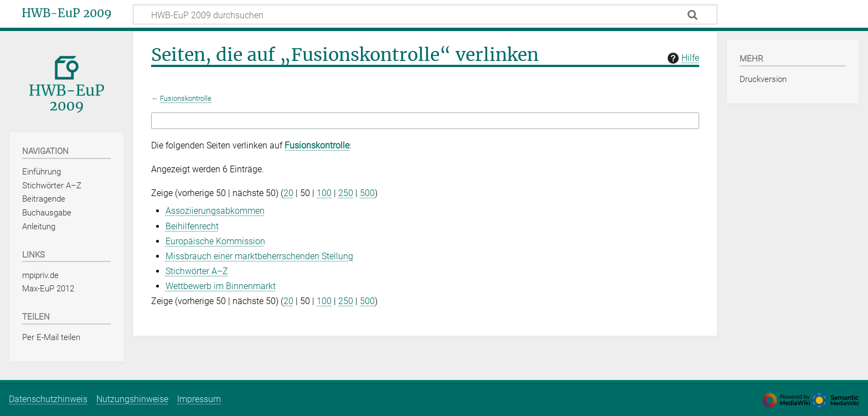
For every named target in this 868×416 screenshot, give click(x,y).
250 (346, 193)
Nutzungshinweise (132, 399)
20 (288, 193)
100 (324, 193)
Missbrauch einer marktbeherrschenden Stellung (259, 256)
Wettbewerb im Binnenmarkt (221, 286)
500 (367, 193)
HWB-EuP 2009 (67, 13)
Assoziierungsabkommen (215, 211)
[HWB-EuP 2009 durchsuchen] (425, 14)
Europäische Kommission (215, 241)
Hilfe (682, 58)
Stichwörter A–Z (197, 271)
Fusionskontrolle (186, 98)
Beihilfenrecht (192, 226)
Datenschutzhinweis (48, 399)
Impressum (199, 399)
